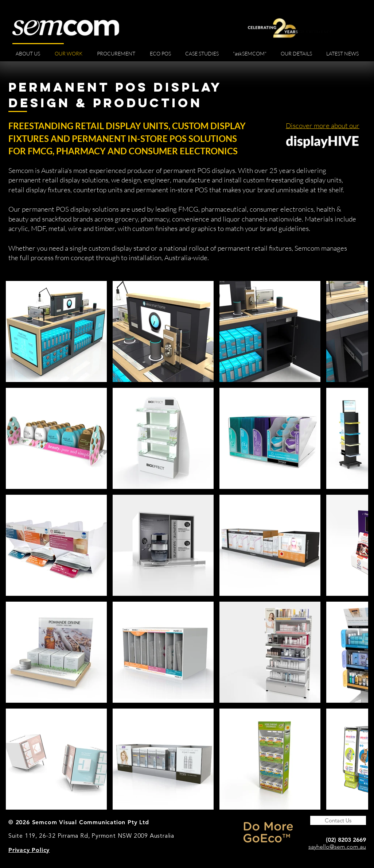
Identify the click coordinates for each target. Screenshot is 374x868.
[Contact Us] (338, 820)
